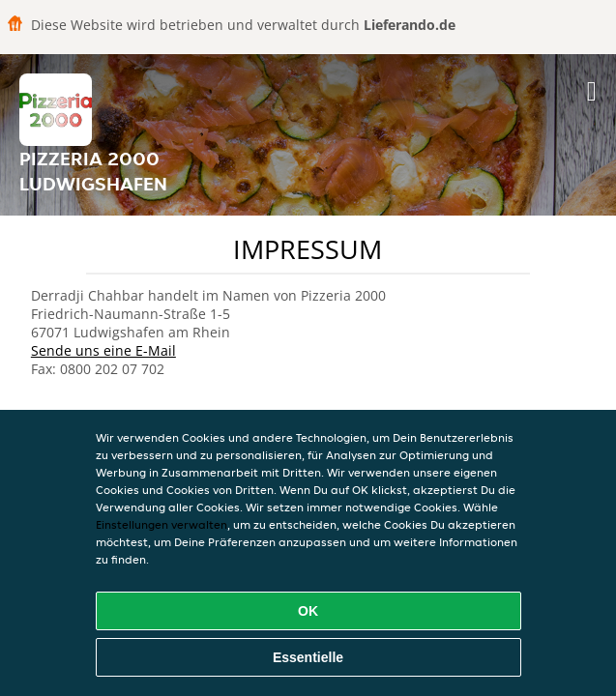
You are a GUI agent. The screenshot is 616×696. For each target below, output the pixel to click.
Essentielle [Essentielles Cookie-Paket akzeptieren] (308, 657)
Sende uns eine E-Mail (103, 350)
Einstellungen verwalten (161, 524)
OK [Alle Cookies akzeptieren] (308, 611)
